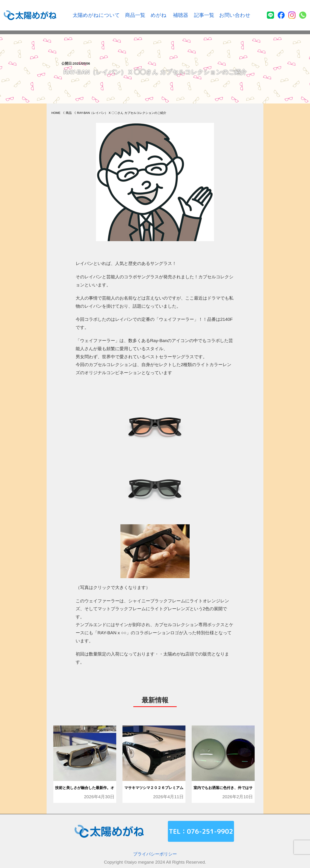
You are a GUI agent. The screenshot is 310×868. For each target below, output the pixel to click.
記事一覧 (204, 15)
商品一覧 (135, 15)
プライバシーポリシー (155, 854)
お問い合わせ (235, 15)
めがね (159, 15)
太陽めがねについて (96, 15)
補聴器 (181, 15)
